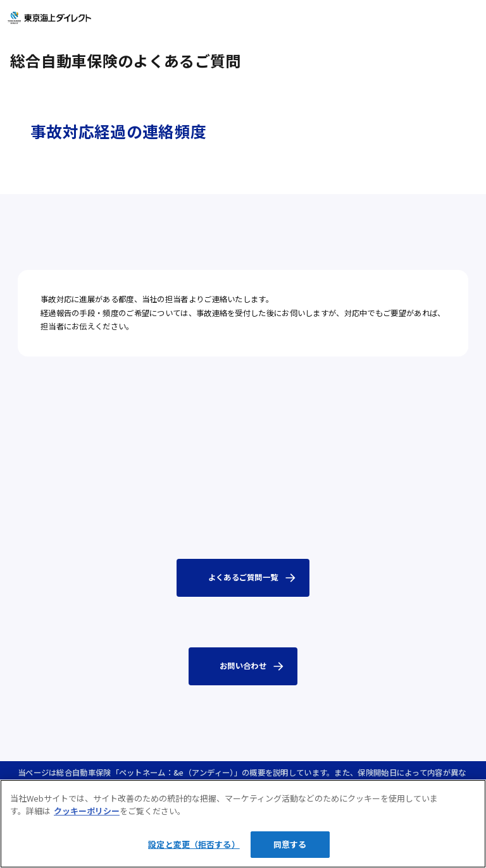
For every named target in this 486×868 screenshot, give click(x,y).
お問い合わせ (243, 666)
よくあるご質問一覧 (243, 577)
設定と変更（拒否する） (194, 844)
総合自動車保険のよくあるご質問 (125, 60)
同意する (290, 844)
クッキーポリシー (87, 811)
